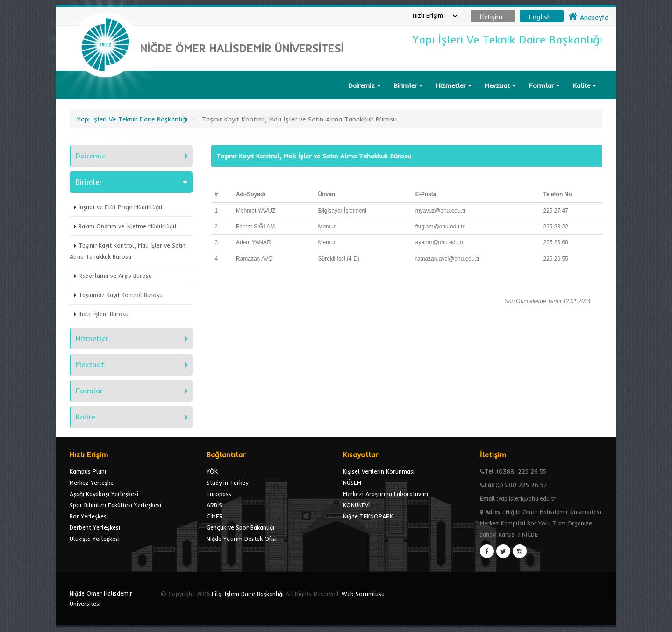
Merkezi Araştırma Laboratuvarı (386, 494)
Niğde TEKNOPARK (368, 516)
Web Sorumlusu (363, 594)
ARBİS (214, 505)
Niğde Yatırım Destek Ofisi (242, 539)
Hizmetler (454, 85)
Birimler (408, 85)
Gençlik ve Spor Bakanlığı (240, 527)
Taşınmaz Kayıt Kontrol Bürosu (121, 295)
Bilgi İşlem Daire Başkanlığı (248, 594)
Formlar (544, 85)
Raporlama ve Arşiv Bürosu (115, 276)
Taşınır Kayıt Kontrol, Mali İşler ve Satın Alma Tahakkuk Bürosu (128, 251)
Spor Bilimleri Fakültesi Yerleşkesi (115, 505)
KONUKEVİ (356, 505)
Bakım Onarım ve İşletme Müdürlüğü (127, 226)
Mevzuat (500, 85)
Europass (219, 494)
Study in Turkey (227, 483)
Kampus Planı (88, 471)
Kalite (585, 85)
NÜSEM (352, 483)
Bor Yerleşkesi (89, 516)
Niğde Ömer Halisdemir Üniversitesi (101, 598)
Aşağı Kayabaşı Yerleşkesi (104, 494)
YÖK (212, 471)
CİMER (215, 516)
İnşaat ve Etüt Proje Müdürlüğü (120, 207)
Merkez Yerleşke (92, 483)
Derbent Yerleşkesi (95, 527)
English (540, 17)
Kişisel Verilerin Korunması (379, 471)
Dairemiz (365, 85)
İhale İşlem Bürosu (104, 314)
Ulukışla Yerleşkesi (95, 539)
